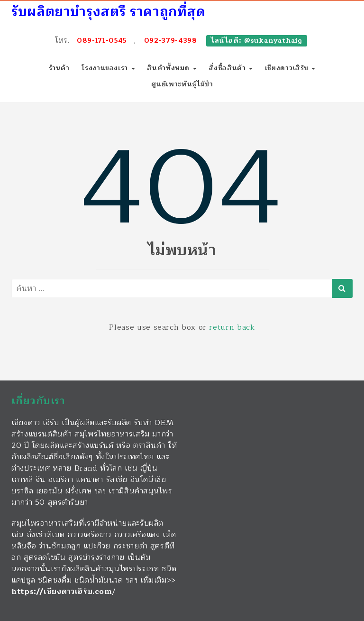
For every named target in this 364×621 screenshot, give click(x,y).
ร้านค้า (59, 68)
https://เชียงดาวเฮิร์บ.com (62, 592)
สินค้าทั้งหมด (172, 68)
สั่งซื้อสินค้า (231, 68)
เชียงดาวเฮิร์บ (290, 68)
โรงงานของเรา (108, 68)
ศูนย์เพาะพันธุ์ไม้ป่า (182, 84)
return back (232, 327)
